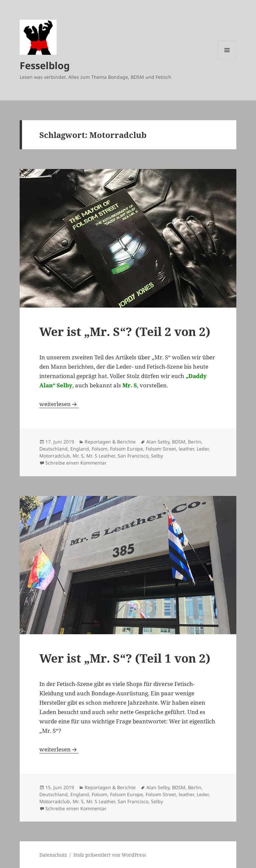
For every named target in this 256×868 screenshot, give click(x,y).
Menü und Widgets (227, 59)
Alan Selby (158, 442)
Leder (203, 449)
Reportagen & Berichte (110, 442)
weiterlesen (59, 404)
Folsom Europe (126, 449)
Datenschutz (53, 855)
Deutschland (53, 449)
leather (186, 449)
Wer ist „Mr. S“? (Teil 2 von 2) (125, 331)
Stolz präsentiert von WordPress (110, 855)
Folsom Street (161, 449)
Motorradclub (55, 456)
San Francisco (133, 456)
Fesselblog (45, 65)
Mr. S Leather (101, 456)
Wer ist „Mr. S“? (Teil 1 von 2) (125, 658)
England (80, 449)
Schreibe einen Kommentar (76, 463)
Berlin (195, 442)
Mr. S (78, 456)
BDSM (179, 442)
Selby (157, 456)
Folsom (99, 449)
